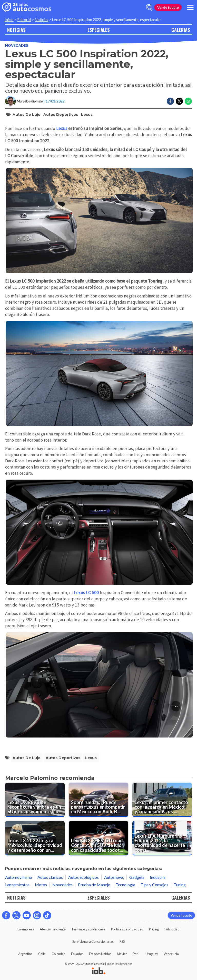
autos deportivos (61, 115)
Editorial (24, 20)
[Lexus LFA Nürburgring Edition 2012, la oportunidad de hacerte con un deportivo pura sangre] (162, 838)
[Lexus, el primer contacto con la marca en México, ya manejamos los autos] (162, 800)
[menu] (190, 7)
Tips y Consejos (154, 885)
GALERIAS (181, 30)
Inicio (9, 20)
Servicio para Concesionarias (93, 941)
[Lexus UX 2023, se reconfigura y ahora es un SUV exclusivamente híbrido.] (35, 800)
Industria (158, 877)
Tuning (180, 885)
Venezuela (171, 954)
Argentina (25, 954)
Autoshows (114, 877)
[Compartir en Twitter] (179, 101)
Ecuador (77, 954)
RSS (122, 941)
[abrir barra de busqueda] (149, 7)
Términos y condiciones (88, 929)
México (122, 954)
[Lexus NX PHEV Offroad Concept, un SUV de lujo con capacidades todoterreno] (98, 838)
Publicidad (172, 929)
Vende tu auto (168, 7)
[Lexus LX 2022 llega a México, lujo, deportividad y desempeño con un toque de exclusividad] (35, 838)
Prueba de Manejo (94, 885)
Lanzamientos (17, 885)
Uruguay (152, 954)
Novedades (17, 45)
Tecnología (125, 885)
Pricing (154, 929)
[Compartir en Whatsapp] (188, 101)
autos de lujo (27, 115)
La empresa (26, 929)
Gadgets (137, 877)
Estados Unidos (100, 954)
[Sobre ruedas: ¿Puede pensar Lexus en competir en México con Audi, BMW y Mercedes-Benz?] (98, 800)
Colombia (58, 954)
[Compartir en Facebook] (170, 101)
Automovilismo (19, 877)
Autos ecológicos (83, 877)
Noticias (42, 20)
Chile (42, 954)
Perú (136, 954)
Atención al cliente (53, 929)
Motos (41, 885)
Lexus (87, 115)
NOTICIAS (16, 30)
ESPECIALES (98, 30)
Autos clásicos (50, 877)
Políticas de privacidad (127, 929)
